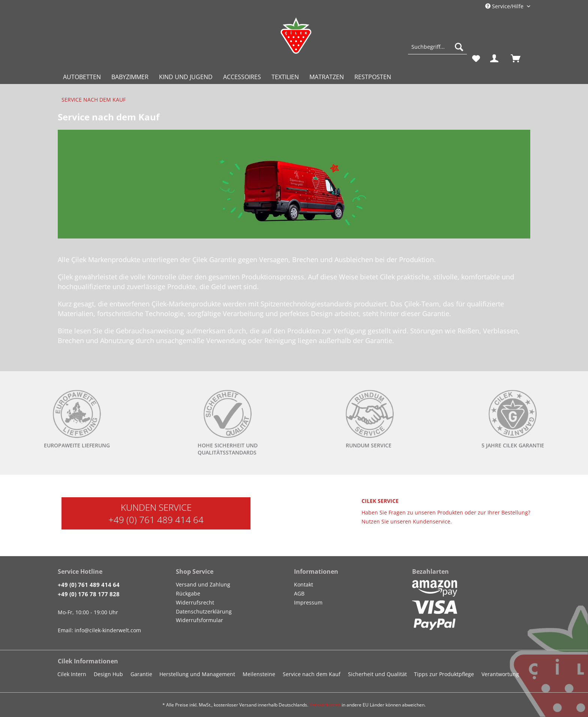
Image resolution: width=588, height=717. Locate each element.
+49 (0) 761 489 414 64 (156, 520)
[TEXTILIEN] (285, 77)
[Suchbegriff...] (437, 47)
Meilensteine (259, 674)
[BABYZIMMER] (130, 77)
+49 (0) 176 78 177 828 (89, 594)
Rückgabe (188, 593)
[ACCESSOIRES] (242, 77)
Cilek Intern (72, 674)
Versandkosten (325, 705)
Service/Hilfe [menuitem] (505, 6)
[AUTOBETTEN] (82, 77)
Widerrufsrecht (195, 602)
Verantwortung (500, 674)
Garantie (141, 674)
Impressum (308, 602)
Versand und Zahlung (203, 584)
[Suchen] (459, 47)
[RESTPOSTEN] (373, 77)
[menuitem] (437, 50)
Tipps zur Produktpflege (444, 674)
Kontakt (304, 584)
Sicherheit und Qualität (377, 674)
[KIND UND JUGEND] (186, 77)
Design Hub (108, 674)
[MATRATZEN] (327, 77)
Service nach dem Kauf (312, 674)
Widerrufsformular (199, 620)
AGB (299, 593)
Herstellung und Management (197, 674)
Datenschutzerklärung (204, 611)
